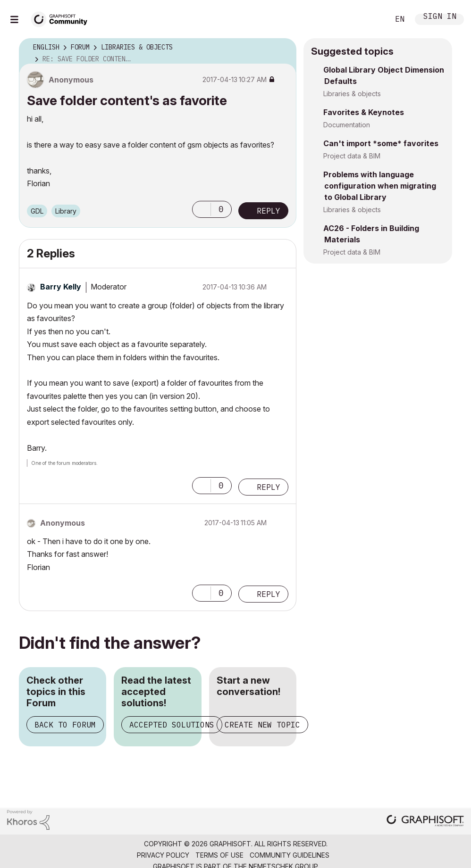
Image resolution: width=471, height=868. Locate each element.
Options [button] (283, 48)
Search (371, 19)
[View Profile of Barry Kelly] (61, 287)
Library (66, 211)
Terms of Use (219, 855)
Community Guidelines (290, 855)
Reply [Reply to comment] (269, 487)
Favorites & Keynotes (364, 112)
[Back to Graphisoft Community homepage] (62, 18)
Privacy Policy (163, 855)
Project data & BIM (352, 156)
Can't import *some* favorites (381, 143)
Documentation (347, 125)
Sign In (440, 17)
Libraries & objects (352, 94)
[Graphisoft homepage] (425, 822)
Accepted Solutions (172, 725)
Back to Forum (65, 725)
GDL (37, 211)
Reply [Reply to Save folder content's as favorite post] (269, 211)
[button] (202, 209)
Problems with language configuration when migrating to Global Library (380, 186)
